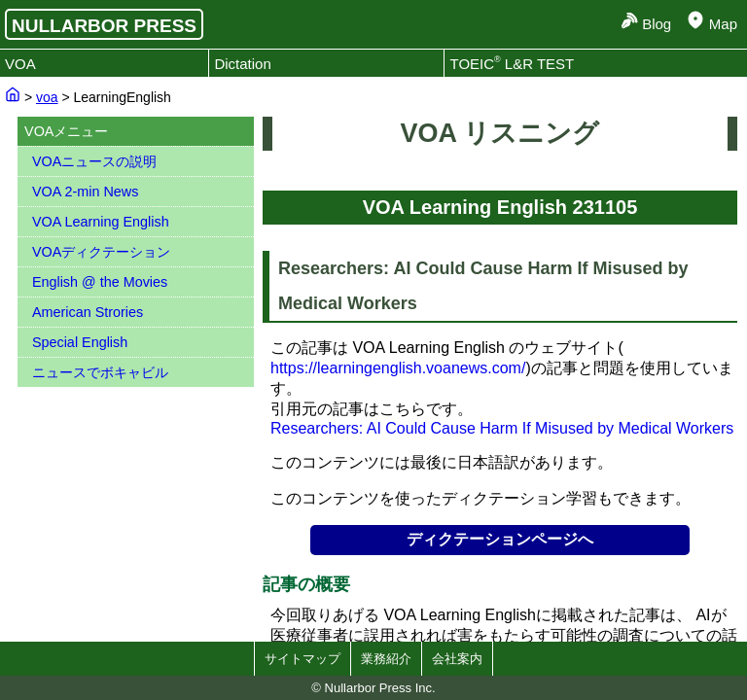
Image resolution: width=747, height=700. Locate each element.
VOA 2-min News (86, 192)
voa (47, 97)
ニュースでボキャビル (100, 372)
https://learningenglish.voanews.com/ (398, 368)
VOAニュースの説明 (94, 161)
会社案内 (457, 659)
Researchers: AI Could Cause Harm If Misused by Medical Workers (502, 428)
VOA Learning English (101, 222)
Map (723, 24)
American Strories (88, 312)
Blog (657, 24)
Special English (80, 342)
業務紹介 (386, 659)
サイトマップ (302, 659)
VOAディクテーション (101, 252)
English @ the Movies (100, 282)
